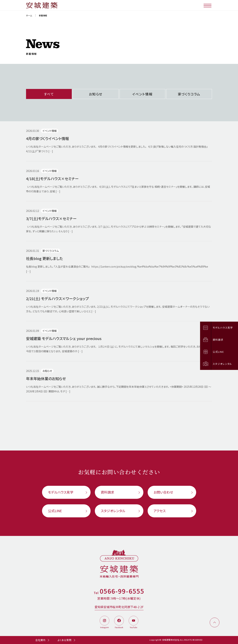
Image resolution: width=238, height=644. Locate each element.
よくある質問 (65, 640)
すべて (49, 94)
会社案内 (40, 640)
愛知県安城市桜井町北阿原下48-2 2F (119, 607)
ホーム (29, 15)
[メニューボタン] (208, 5)
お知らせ (96, 94)
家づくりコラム (189, 94)
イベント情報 (142, 94)
